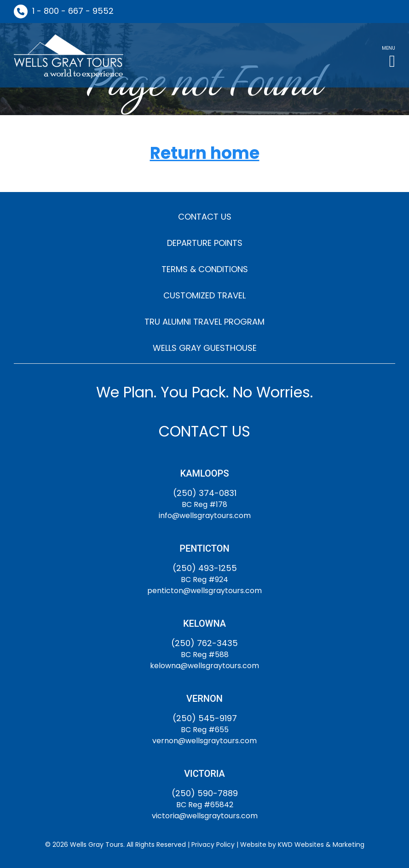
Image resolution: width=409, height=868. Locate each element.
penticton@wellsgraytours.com (204, 591)
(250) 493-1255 (205, 568)
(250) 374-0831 (205, 493)
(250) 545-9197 (205, 718)
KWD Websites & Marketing (321, 845)
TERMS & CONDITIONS (205, 269)
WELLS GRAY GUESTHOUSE (205, 348)
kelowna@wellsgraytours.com (204, 666)
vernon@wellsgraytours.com (204, 741)
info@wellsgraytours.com (205, 516)
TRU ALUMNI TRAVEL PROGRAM (204, 322)
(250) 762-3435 (204, 643)
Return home (205, 154)
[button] (389, 55)
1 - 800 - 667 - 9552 (73, 11)
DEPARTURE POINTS (205, 243)
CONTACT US (205, 217)
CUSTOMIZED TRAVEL (204, 295)
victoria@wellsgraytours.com (205, 816)
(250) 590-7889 (205, 793)
